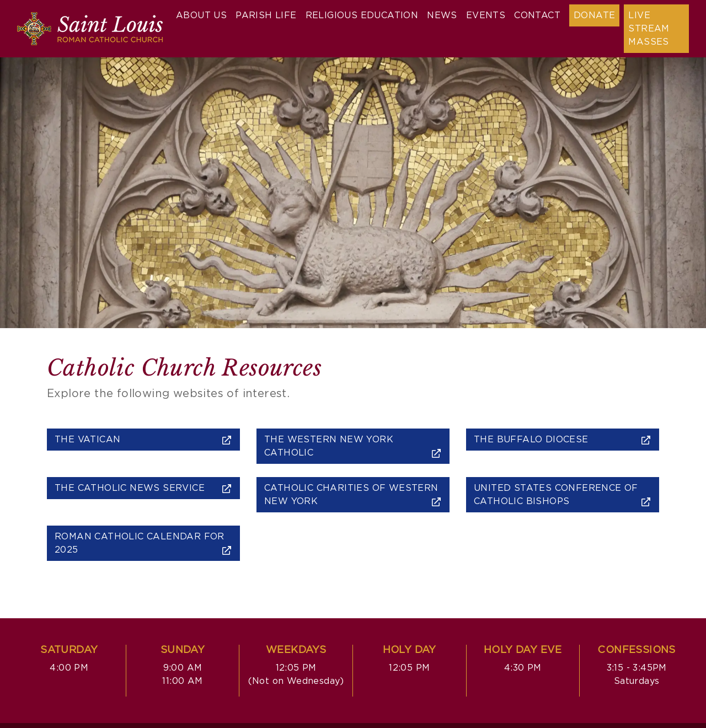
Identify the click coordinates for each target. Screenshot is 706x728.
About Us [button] (201, 15)
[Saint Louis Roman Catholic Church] (90, 29)
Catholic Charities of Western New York (353, 495)
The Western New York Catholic (353, 446)
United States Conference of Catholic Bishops (563, 495)
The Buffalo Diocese (563, 440)
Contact (537, 15)
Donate (594, 15)
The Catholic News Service (143, 488)
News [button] (442, 15)
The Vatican (143, 440)
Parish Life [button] (266, 15)
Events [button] (486, 15)
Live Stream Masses (649, 29)
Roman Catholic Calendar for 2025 (143, 544)
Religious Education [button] (362, 15)
